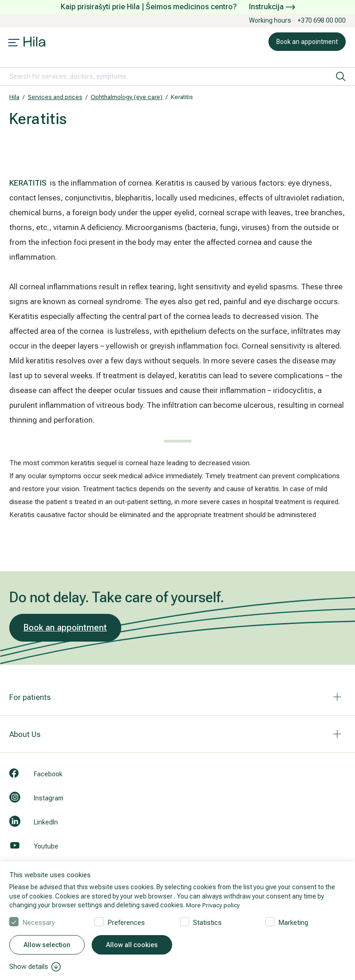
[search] (341, 76)
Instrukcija (272, 7)
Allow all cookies (132, 945)
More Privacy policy (214, 905)
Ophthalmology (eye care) (127, 97)
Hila (14, 97)
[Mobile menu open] (14, 44)
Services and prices (55, 97)
